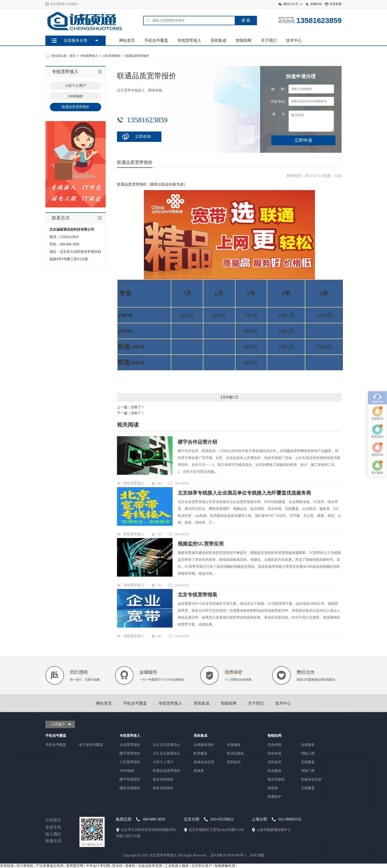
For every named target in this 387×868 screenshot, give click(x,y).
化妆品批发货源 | (151, 866)
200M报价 (127, 771)
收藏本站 (316, 4)
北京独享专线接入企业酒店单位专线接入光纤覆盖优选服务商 (244, 493)
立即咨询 (143, 137)
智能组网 (244, 40)
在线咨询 (377, 350)
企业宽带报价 (130, 745)
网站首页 (127, 40)
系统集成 (218, 40)
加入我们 (53, 834)
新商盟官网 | (76, 866)
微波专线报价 (130, 788)
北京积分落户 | (203, 866)
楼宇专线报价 (130, 779)
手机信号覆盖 (156, 40)
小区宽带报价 (112, 56)
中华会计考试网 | (99, 866)
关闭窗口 (229, 397)
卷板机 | (132, 866)
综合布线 (274, 745)
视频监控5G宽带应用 (201, 544)
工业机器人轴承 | (178, 866)
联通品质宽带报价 (137, 56)
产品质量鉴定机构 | (51, 866)
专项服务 (234, 745)
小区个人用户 (163, 762)
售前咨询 (377, 367)
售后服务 (377, 421)
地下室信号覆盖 (91, 745)
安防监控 (234, 762)
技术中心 (294, 40)
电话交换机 (235, 753)
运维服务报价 (204, 745)
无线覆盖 (308, 762)
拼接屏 (199, 771)
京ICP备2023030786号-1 (228, 855)
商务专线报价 (163, 788)
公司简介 (53, 820)
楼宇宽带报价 (130, 753)
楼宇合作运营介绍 (197, 442)
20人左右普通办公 (167, 745)
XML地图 (257, 855)
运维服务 (308, 745)
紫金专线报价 (163, 779)
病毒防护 (274, 797)
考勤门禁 (308, 771)
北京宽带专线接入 (163, 855)
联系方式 (53, 841)
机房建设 (200, 753)
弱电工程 (308, 753)
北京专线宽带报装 (197, 595)
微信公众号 (291, 4)
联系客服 (336, 4)
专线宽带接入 (189, 40)
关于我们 (269, 40)
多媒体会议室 (204, 762)
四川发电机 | (26, 866)
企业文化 (53, 827)
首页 (72, 56)
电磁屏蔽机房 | (226, 866)
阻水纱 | (119, 866)
